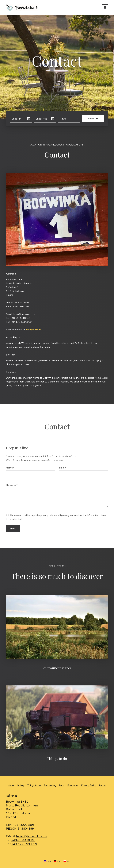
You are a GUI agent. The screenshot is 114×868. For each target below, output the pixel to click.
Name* (10, 468)
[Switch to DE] (57, 861)
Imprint (103, 785)
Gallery (21, 785)
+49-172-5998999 (21, 322)
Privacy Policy (89, 785)
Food (62, 785)
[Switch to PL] (67, 861)
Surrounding (50, 785)
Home (11, 785)
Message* (12, 485)
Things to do (57, 759)
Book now (73, 785)
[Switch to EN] (47, 861)
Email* (63, 468)
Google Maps (34, 330)
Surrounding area (57, 668)
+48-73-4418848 (20, 318)
